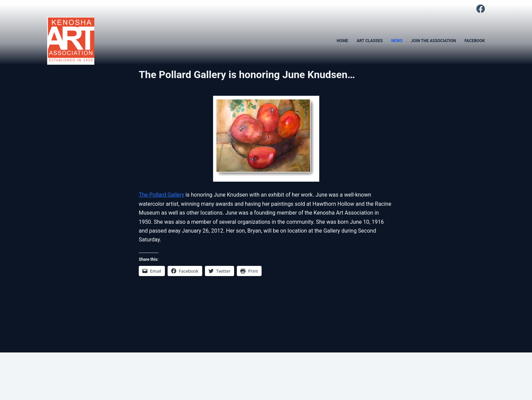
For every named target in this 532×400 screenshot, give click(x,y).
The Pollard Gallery (161, 195)
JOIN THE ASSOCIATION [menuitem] (433, 41)
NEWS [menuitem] (397, 41)
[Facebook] (481, 9)
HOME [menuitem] (342, 41)
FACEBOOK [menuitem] (475, 41)
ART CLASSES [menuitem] (370, 41)
